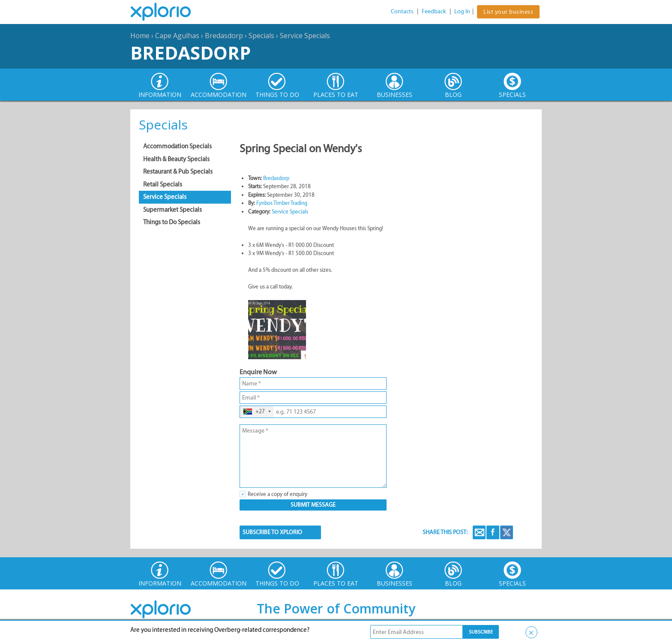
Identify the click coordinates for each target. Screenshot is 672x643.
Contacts (402, 11)
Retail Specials (163, 184)
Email (479, 532)
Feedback (434, 11)
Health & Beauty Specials (176, 159)
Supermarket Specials (172, 210)
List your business (508, 12)
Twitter (507, 532)
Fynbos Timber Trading (282, 203)
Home (140, 36)
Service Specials (305, 36)
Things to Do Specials (172, 222)
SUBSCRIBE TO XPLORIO (272, 532)
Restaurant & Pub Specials (178, 171)
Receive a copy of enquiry (277, 494)
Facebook (493, 532)
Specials (261, 36)
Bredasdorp (224, 36)
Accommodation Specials (177, 146)
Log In (462, 11)
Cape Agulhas (177, 36)
